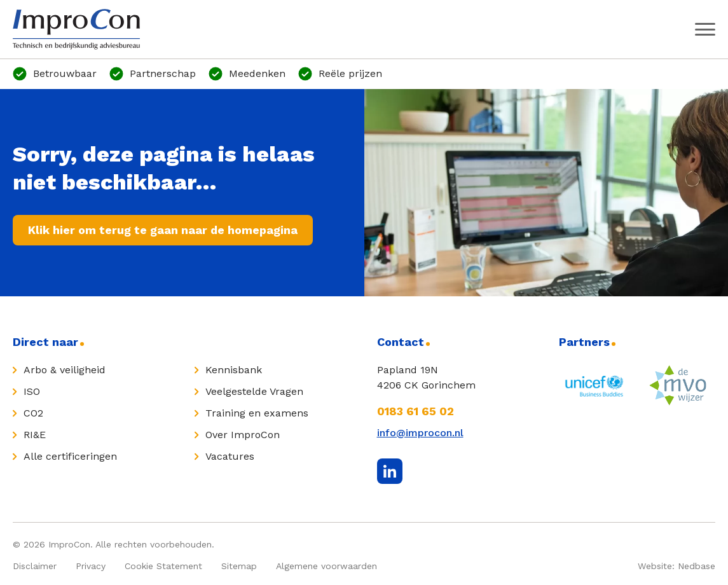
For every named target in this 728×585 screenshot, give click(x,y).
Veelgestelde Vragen (254, 391)
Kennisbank (234, 370)
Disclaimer (35, 566)
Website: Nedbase (676, 566)
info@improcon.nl (420, 433)
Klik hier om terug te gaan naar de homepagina (163, 230)
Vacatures (230, 456)
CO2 (33, 413)
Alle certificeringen (70, 456)
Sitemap (239, 566)
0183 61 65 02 (416, 411)
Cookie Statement (163, 566)
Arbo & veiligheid (65, 370)
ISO (32, 391)
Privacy (91, 566)
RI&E (35, 435)
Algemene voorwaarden (326, 566)
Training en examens (257, 413)
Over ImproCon (243, 435)
